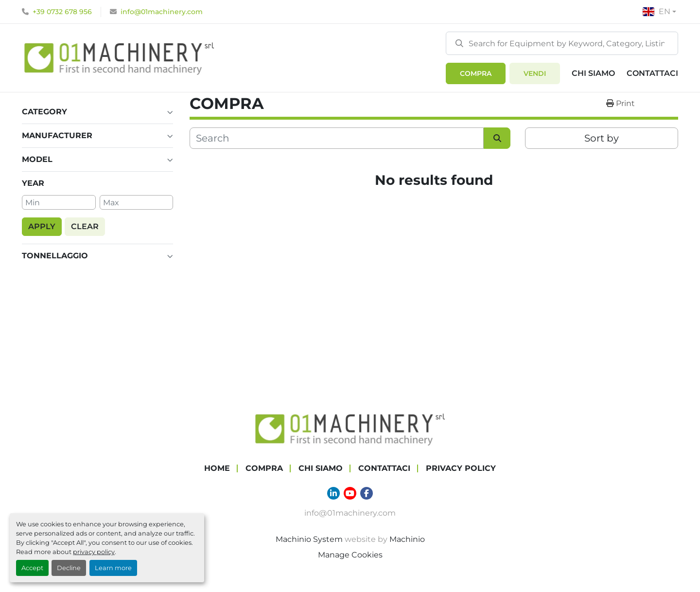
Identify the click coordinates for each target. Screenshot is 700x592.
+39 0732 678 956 (62, 12)
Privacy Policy (461, 468)
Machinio (407, 539)
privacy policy (94, 552)
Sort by (602, 138)
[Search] (562, 43)
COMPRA (476, 73)
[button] (476, 73)
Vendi (535, 73)
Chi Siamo (593, 73)
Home (217, 468)
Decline (69, 568)
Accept (32, 568)
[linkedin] (333, 493)
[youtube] (350, 493)
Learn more (113, 568)
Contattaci (652, 73)
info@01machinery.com (162, 12)
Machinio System (309, 539)
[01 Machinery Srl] (350, 428)
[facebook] (367, 493)
